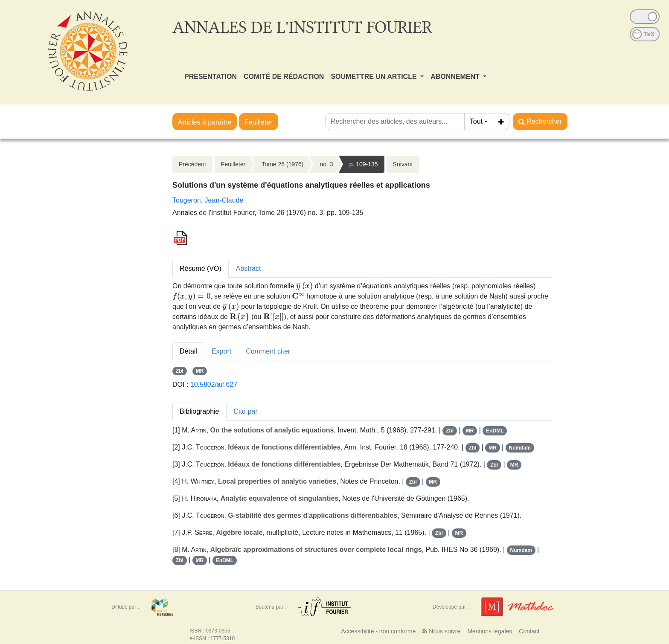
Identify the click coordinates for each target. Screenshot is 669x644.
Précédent (192, 164)
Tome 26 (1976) (282, 164)
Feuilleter (259, 122)
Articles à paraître (205, 122)
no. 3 (326, 164)
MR (200, 371)
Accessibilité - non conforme (378, 631)
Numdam (519, 448)
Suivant (403, 164)
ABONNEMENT (456, 77)
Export (221, 351)
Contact (529, 631)
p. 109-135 (364, 164)
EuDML (495, 431)
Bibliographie (199, 411)
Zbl (180, 371)
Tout (476, 121)
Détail (188, 351)
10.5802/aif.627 (214, 384)
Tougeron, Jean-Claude (208, 200)
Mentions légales (490, 631)
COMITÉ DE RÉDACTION (284, 77)
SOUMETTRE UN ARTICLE (375, 77)
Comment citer (268, 351)
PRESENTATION (211, 77)
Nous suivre (441, 631)
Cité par (246, 411)
